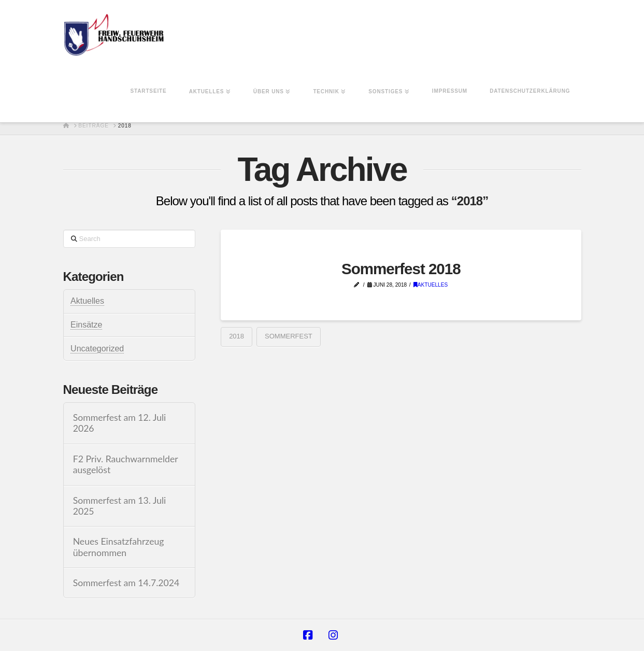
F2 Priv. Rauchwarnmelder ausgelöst (126, 464)
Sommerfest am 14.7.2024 (126, 583)
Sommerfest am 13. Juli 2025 (120, 506)
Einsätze (86, 325)
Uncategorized (97, 349)
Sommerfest (289, 336)
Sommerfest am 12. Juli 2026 (120, 423)
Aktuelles (431, 285)
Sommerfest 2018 (401, 269)
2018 (237, 336)
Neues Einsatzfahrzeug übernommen (119, 547)
